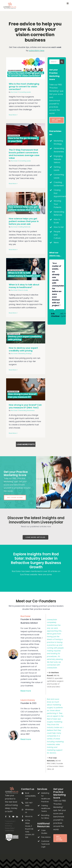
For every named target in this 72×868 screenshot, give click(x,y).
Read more (26, 691)
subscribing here (37, 50)
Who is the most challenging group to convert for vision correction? (24, 87)
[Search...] (54, 62)
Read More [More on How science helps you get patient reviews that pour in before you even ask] (13, 250)
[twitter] (10, 817)
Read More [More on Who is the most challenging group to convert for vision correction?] (13, 115)
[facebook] (6, 817)
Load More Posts (26, 444)
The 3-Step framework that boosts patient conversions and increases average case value (24, 154)
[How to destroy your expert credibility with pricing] (26, 332)
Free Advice (46, 837)
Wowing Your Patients (57, 204)
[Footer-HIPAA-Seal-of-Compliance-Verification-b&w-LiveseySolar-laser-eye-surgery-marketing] (12, 835)
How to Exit (59, 227)
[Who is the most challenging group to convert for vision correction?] (26, 68)
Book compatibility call (30, 796)
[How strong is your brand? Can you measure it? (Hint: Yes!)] (26, 389)
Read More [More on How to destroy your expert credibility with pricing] (13, 370)
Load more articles (35, 537)
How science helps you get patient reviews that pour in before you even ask (24, 221)
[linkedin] (17, 817)
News (56, 242)
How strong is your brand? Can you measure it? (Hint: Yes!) (25, 406)
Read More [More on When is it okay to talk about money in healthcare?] (13, 313)
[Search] (62, 62)
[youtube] (13, 817)
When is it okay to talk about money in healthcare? (24, 286)
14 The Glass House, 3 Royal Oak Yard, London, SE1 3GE (30, 829)
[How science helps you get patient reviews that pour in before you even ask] (26, 203)
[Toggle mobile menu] (68, 3)
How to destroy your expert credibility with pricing (23, 349)
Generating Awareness (27, 410)
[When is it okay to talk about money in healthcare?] (26, 269)
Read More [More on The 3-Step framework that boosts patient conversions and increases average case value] (13, 184)
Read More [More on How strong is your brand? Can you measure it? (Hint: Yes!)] (13, 433)
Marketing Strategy (25, 354)
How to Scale (23, 290)
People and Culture (57, 235)
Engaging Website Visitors (58, 159)
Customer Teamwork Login (45, 844)
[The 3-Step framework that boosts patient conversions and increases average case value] (26, 134)
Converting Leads (25, 92)
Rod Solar (14, 92)
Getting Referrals (25, 227)
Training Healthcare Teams (46, 808)
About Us (29, 816)
